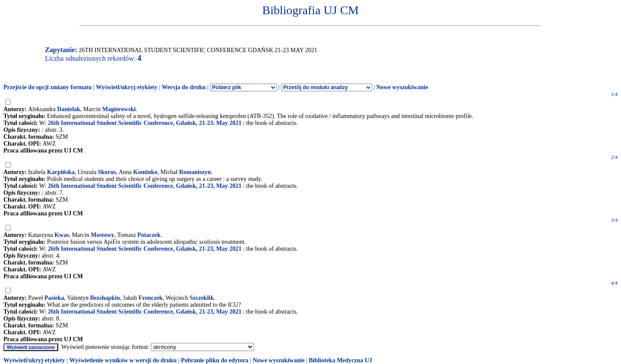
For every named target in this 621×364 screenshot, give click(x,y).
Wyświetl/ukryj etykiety (127, 87)
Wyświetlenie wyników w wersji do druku (123, 360)
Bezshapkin (105, 298)
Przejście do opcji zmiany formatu (48, 87)
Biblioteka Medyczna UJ (340, 360)
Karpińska (61, 172)
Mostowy (103, 235)
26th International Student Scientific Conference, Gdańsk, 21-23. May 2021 (145, 123)
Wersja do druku (184, 87)
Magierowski (119, 109)
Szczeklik (202, 298)
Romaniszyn (195, 172)
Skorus (107, 172)
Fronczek (151, 298)
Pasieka (54, 298)
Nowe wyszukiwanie (402, 87)
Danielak (69, 109)
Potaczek (149, 235)
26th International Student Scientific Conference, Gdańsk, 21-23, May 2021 (145, 186)
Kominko (145, 172)
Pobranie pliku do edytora (215, 360)
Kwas (61, 235)
